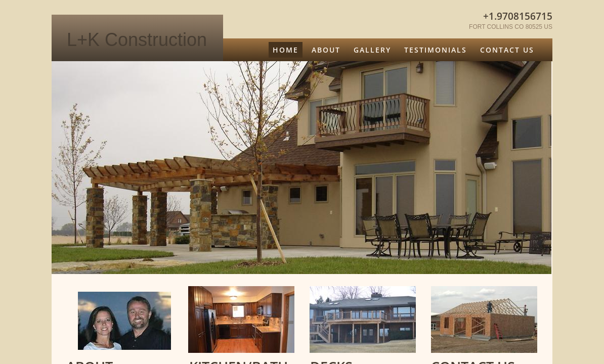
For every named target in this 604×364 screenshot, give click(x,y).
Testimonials (436, 50)
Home (286, 50)
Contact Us (507, 50)
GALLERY (372, 50)
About (326, 50)
